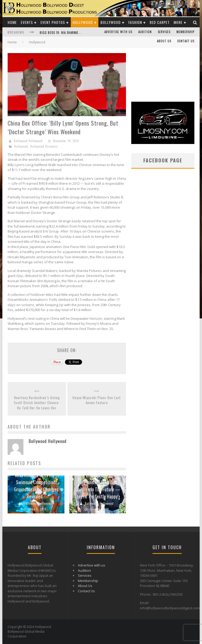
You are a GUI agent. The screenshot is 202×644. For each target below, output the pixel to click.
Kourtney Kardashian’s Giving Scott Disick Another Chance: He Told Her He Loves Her (37, 403)
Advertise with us (118, 32)
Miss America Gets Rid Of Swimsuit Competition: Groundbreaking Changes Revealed (37, 486)
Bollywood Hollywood (28, 141)
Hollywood (83, 22)
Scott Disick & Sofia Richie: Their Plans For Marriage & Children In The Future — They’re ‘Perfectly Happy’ (99, 486)
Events (27, 22)
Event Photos (53, 22)
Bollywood (111, 22)
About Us (164, 41)
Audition (145, 32)
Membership (185, 32)
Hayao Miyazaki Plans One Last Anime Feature (97, 400)
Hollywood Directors (44, 146)
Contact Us (186, 41)
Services (164, 32)
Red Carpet (160, 22)
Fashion (135, 22)
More (178, 22)
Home (12, 22)
